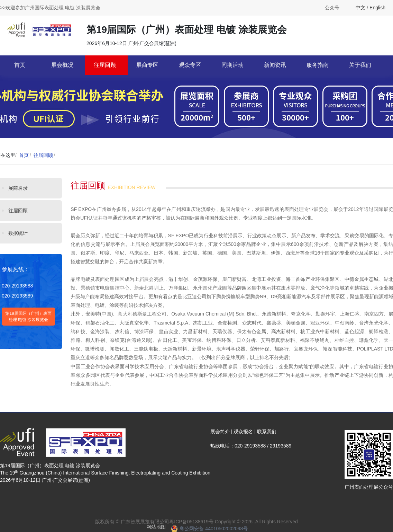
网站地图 (156, 527)
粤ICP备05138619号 (191, 522)
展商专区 (147, 65)
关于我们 (360, 65)
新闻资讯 (275, 65)
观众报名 (243, 432)
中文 (360, 8)
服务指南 (318, 65)
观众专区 (190, 65)
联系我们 (267, 432)
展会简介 (220, 432)
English (377, 8)
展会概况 (62, 65)
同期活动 (232, 65)
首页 (20, 65)
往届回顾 (105, 65)
